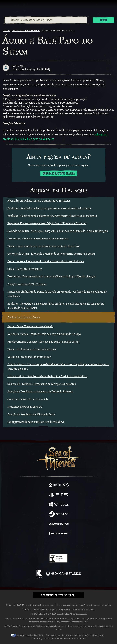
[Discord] (68, 545)
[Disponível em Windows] (59, 505)
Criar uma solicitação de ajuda (59, 174)
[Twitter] (41, 545)
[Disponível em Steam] (59, 514)
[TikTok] (75, 545)
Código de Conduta (94, 635)
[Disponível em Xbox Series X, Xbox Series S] (59, 485)
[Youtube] (58, 545)
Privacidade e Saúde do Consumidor (69, 639)
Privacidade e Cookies (72, 635)
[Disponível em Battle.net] (59, 534)
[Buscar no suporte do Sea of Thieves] (46, 20)
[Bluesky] (81, 545)
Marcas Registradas (41, 639)
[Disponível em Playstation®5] (59, 495)
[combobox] (46, 20)
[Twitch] (48, 545)
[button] (58, 595)
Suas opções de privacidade (30, 635)
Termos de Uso (53, 635)
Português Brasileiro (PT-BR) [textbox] (58, 595)
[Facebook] (35, 545)
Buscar (103, 20)
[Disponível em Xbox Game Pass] (59, 524)
